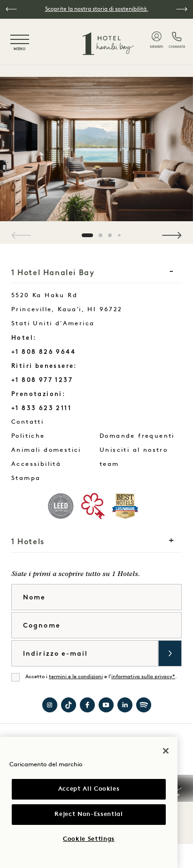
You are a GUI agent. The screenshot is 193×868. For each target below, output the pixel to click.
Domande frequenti (137, 436)
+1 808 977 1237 (42, 380)
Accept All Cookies (89, 789)
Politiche (28, 436)
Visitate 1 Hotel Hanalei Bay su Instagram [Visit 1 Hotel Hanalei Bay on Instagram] (50, 705)
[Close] (166, 751)
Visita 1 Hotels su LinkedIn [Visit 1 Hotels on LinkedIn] (125, 705)
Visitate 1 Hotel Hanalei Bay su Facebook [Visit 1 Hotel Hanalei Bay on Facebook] (87, 705)
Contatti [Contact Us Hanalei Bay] (51, 420)
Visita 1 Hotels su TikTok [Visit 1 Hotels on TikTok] (69, 705)
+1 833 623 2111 (41, 408)
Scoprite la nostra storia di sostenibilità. (97, 9)
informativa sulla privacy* (143, 677)
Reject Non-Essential (89, 814)
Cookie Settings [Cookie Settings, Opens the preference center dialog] (89, 839)
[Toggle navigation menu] (20, 43)
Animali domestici (46, 450)
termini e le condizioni (76, 677)
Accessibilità (36, 464)
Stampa (26, 478)
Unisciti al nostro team (134, 457)
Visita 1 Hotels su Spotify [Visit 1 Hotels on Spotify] (144, 705)
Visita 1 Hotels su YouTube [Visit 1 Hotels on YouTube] (106, 705)
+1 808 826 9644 (43, 352)
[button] (11, 9)
